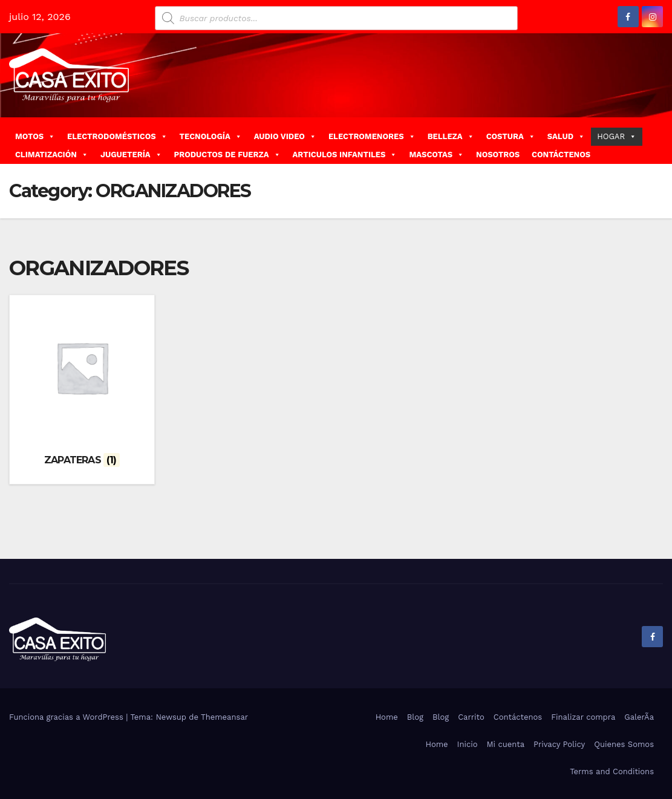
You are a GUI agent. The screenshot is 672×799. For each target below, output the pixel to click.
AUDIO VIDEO (285, 136)
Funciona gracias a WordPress (67, 716)
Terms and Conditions (612, 770)
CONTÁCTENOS (561, 155)
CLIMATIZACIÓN (52, 155)
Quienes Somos (624, 743)
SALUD (566, 136)
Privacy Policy (559, 743)
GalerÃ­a (639, 716)
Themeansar (224, 716)
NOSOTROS (498, 155)
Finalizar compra (583, 716)
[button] (658, 140)
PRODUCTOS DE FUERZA (227, 155)
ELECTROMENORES (372, 136)
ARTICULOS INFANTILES (345, 155)
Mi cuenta (505, 743)
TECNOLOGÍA (211, 136)
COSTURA (511, 136)
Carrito (471, 716)
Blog (415, 716)
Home (387, 716)
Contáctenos (518, 716)
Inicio (468, 743)
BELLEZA (451, 136)
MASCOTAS (436, 155)
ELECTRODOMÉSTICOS (117, 136)
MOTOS (35, 136)
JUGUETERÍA (131, 155)
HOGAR (617, 136)
